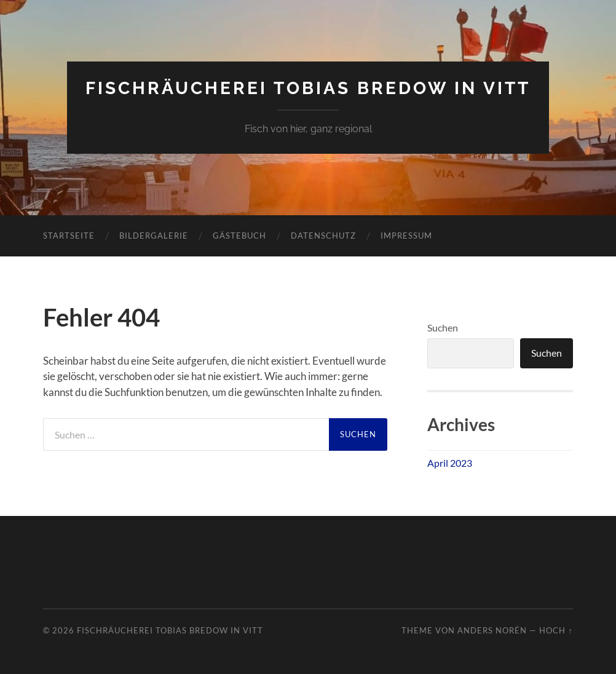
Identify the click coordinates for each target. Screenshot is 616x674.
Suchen (443, 327)
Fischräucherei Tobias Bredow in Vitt (308, 88)
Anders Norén (492, 630)
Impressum (406, 236)
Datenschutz (323, 236)
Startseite (69, 236)
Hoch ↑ (556, 630)
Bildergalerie (154, 236)
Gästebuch (239, 236)
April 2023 (450, 463)
